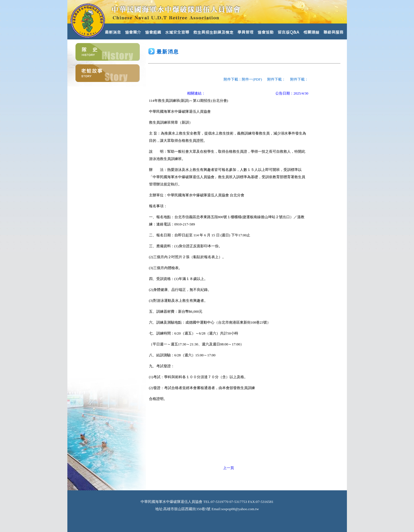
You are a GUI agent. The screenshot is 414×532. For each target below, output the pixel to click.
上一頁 (229, 468)
